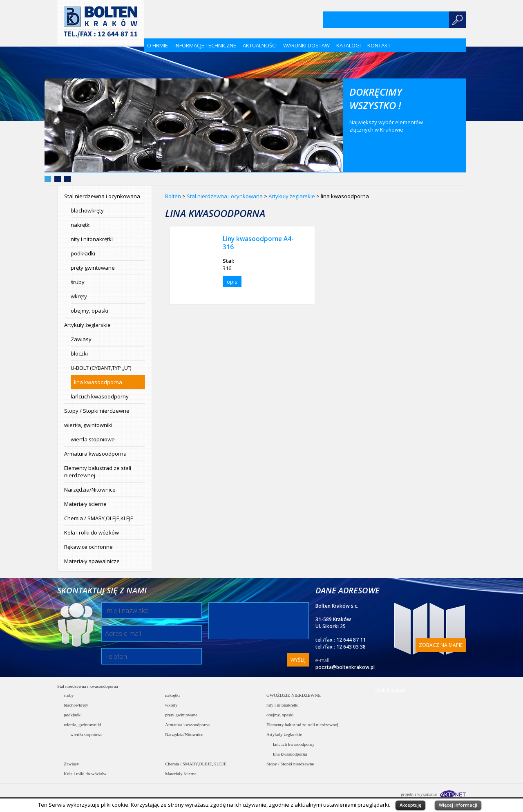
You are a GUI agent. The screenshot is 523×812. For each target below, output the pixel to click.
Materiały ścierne (85, 504)
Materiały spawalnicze (92, 561)
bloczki (79, 353)
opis (232, 282)
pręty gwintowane (93, 268)
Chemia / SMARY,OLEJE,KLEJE (99, 518)
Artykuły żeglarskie (87, 325)
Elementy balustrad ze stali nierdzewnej (98, 472)
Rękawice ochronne (88, 547)
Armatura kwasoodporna (95, 454)
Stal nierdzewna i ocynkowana (102, 196)
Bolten (173, 196)
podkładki (83, 253)
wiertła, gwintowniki (88, 425)
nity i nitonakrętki (92, 239)
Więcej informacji (458, 805)
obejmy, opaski (89, 311)
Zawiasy (81, 339)
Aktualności (260, 45)
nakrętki (81, 225)
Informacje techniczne (205, 45)
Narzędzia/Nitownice (90, 490)
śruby (78, 282)
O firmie (158, 45)
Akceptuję (410, 805)
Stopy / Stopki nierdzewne (97, 411)
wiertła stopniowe (93, 439)
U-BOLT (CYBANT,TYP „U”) (101, 368)
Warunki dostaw (306, 45)
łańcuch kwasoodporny (100, 396)
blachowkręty (87, 210)
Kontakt (379, 45)
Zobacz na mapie (441, 645)
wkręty (79, 296)
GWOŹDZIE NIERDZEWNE (294, 695)
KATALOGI (349, 45)
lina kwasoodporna (98, 382)
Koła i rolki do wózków (92, 532)
